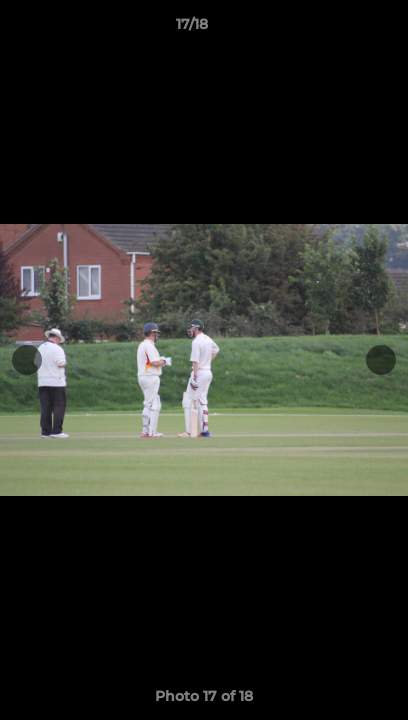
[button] (336, 29)
